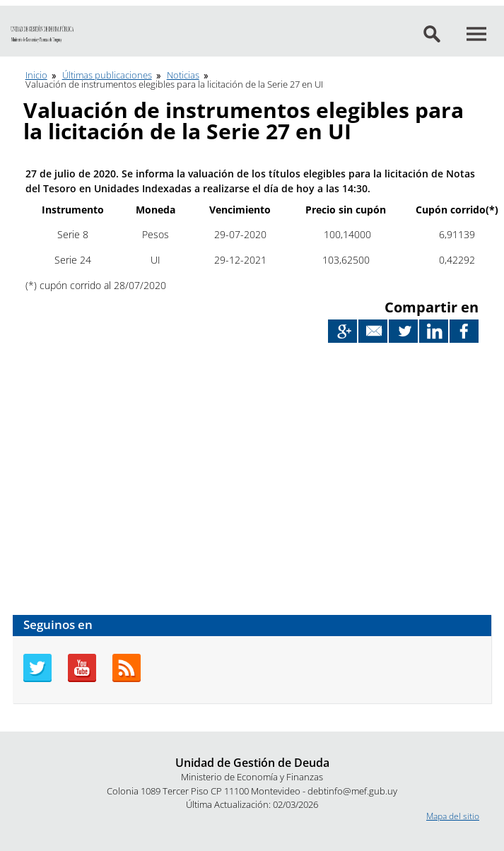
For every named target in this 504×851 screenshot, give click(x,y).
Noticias (183, 75)
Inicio (36, 75)
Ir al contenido (28, 6)
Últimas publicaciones (107, 75)
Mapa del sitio (453, 816)
